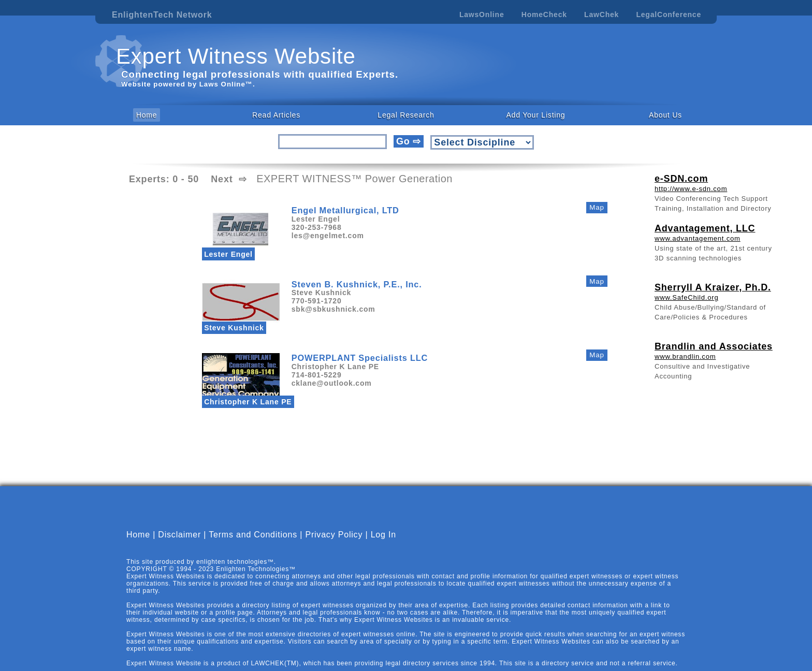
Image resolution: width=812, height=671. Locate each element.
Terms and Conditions (253, 543)
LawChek (601, 14)
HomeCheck (544, 14)
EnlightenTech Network (162, 15)
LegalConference (669, 14)
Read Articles (276, 115)
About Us (665, 115)
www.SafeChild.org (686, 297)
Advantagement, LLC (705, 228)
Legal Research (406, 115)
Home (147, 115)
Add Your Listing (535, 115)
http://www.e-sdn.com (691, 189)
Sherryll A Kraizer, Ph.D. (713, 287)
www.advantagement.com (698, 238)
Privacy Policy (334, 543)
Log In (383, 543)
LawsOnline (482, 14)
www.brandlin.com (685, 356)
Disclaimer (179, 543)
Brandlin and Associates (714, 346)
